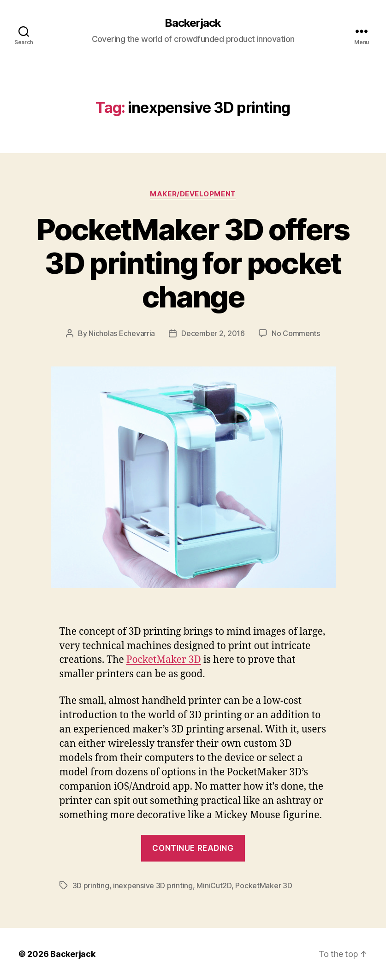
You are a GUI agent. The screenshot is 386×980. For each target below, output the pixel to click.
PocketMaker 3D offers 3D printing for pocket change (193, 263)
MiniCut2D (214, 886)
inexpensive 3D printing (153, 886)
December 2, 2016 (213, 333)
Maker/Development (193, 194)
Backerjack (193, 23)
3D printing (91, 886)
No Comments (296, 333)
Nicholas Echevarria (122, 333)
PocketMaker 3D (164, 660)
